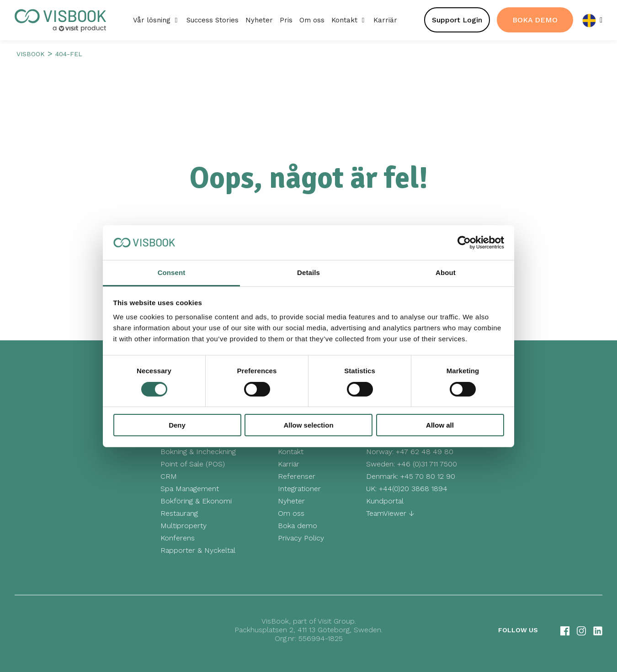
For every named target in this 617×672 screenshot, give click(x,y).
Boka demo (298, 526)
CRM (169, 476)
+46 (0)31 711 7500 (427, 464)
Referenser (297, 476)
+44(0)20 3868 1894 (413, 489)
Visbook (31, 54)
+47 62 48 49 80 (425, 452)
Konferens (178, 538)
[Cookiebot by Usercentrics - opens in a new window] (464, 243)
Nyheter (291, 501)
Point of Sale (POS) (193, 464)
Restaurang (179, 513)
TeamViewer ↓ (390, 513)
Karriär (289, 464)
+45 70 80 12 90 (428, 476)
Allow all (440, 425)
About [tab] (446, 273)
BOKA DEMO (535, 20)
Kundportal (385, 501)
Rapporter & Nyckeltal (198, 550)
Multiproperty (184, 526)
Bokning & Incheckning (198, 452)
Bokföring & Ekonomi (196, 501)
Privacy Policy (301, 538)
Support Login (457, 20)
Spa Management (190, 489)
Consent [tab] (172, 273)
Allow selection (308, 425)
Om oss (291, 513)
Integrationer (299, 489)
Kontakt (291, 452)
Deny (177, 425)
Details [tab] (308, 273)
